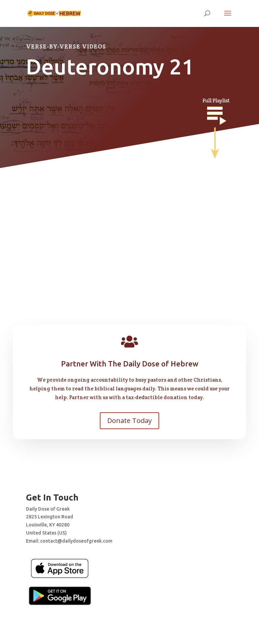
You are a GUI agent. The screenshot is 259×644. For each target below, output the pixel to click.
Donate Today (129, 421)
